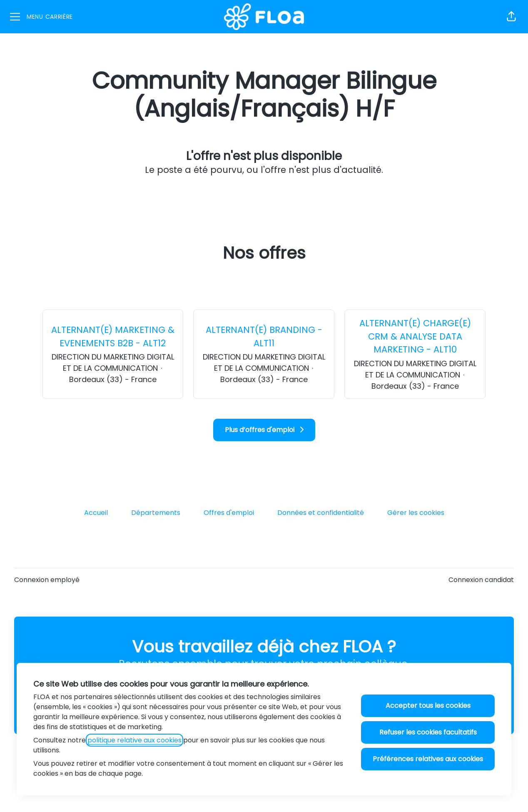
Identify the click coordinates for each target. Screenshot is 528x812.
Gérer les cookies (416, 513)
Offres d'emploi (229, 513)
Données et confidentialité (321, 513)
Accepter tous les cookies (428, 706)
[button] (511, 17)
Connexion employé (47, 580)
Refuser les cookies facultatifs (428, 732)
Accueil (96, 513)
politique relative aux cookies (134, 740)
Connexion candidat (481, 580)
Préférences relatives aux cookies (428, 759)
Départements (156, 513)
